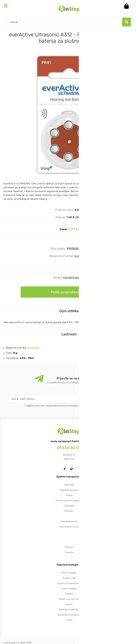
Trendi (69, 620)
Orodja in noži (69, 578)
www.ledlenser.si (69, 521)
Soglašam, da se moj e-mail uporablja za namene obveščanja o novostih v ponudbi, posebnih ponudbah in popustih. (74, 406)
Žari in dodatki (69, 573)
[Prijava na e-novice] (118, 399)
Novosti (69, 547)
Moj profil (69, 485)
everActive (81, 256)
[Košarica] (128, 6)
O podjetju (69, 506)
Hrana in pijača (69, 589)
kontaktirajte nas (74, 277)
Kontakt (69, 511)
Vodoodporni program (69, 615)
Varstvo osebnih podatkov (69, 500)
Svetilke (69, 594)
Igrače (69, 604)
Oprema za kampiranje (69, 583)
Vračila (69, 495)
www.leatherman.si (69, 527)
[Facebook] (65, 469)
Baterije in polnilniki (69, 609)
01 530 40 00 (69, 448)
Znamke (69, 552)
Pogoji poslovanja (69, 490)
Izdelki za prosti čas (69, 599)
